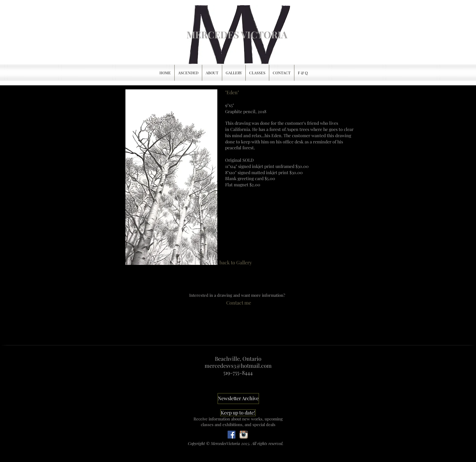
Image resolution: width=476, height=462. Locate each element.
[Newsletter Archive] (238, 399)
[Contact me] (239, 303)
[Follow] (232, 435)
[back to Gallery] (236, 263)
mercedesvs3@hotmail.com (238, 365)
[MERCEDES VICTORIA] (237, 34)
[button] (234, 73)
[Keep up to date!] (238, 413)
